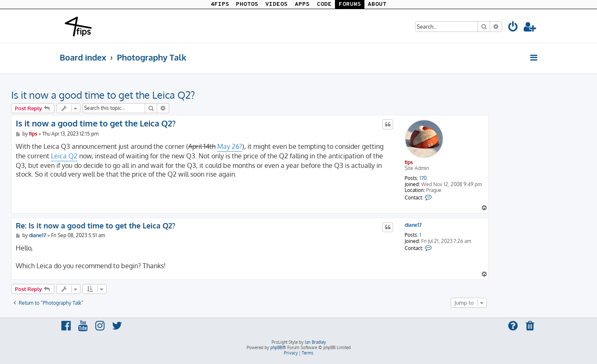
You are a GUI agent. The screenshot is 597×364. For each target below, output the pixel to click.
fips (409, 162)
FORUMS (350, 4)
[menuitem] (513, 28)
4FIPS (220, 4)
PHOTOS (247, 4)
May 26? (230, 146)
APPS (302, 4)
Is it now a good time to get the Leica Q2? (103, 95)
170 (423, 178)
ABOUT (377, 4)
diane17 (413, 225)
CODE (324, 4)
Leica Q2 (64, 156)
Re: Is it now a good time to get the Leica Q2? (96, 226)
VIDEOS (277, 4)
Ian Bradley (315, 342)
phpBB (276, 347)
